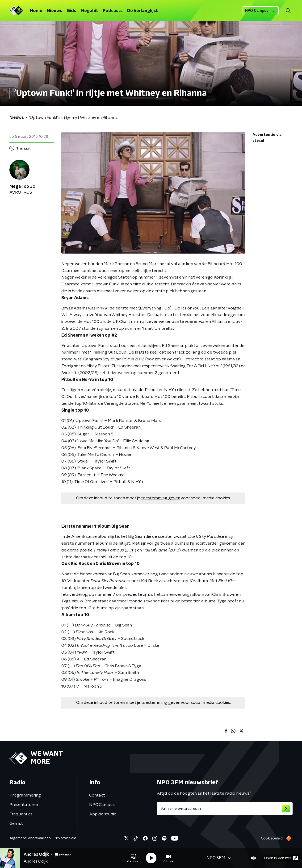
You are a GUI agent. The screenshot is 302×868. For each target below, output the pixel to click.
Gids (71, 11)
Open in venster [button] (281, 858)
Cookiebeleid (272, 838)
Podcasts (113, 11)
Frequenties (21, 814)
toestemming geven (161, 498)
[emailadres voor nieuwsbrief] (225, 809)
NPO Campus (261, 11)
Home (36, 11)
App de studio (103, 814)
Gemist (16, 824)
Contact (97, 795)
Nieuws (55, 11)
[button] (134, 858)
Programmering (25, 795)
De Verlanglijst (143, 11)
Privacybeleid (65, 838)
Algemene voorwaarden (30, 838)
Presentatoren (24, 805)
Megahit (89, 11)
